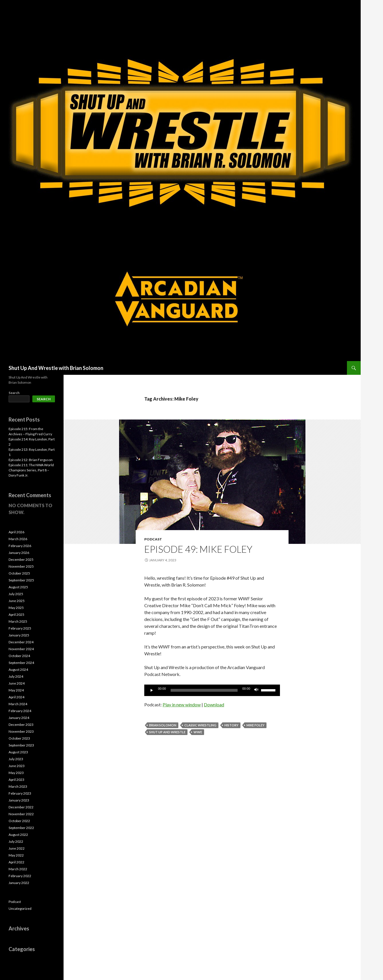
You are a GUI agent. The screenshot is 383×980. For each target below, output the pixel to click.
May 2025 (16, 608)
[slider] (204, 690)
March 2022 (18, 869)
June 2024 (17, 683)
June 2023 (17, 766)
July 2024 (16, 676)
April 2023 (16, 780)
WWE (198, 732)
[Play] (152, 690)
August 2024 (18, 670)
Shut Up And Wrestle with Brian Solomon (56, 368)
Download (214, 704)
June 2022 (17, 848)
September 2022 (21, 828)
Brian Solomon (163, 725)
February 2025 (20, 628)
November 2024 (21, 649)
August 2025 (18, 587)
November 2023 (21, 731)
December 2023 (21, 725)
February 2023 (20, 793)
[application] (212, 690)
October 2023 (19, 738)
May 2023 (16, 773)
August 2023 (18, 752)
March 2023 (18, 786)
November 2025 (21, 566)
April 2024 (16, 697)
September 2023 (21, 745)
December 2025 (21, 559)
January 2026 (19, 553)
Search (14, 393)
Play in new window (182, 704)
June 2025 (17, 601)
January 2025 (19, 635)
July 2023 (16, 759)
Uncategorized (20, 909)
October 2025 (19, 573)
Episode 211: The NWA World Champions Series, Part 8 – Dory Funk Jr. (31, 470)
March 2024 (18, 704)
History (231, 725)
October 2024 (19, 656)
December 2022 (21, 807)
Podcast (153, 539)
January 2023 (19, 800)
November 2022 (21, 814)
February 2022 (20, 876)
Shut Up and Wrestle (167, 732)
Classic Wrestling (200, 725)
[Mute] (256, 690)
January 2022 (19, 883)
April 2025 (16, 615)
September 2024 (21, 663)
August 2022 (18, 835)
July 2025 (16, 594)
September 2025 (21, 580)
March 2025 (18, 621)
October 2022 (19, 821)
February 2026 (20, 546)
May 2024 (16, 690)
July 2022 (16, 841)
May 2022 (16, 855)
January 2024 (19, 718)
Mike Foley (255, 725)
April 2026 (16, 532)
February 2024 (20, 711)
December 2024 (21, 642)
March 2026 (18, 539)
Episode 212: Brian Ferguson (31, 460)
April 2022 (16, 862)
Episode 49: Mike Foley (198, 549)
